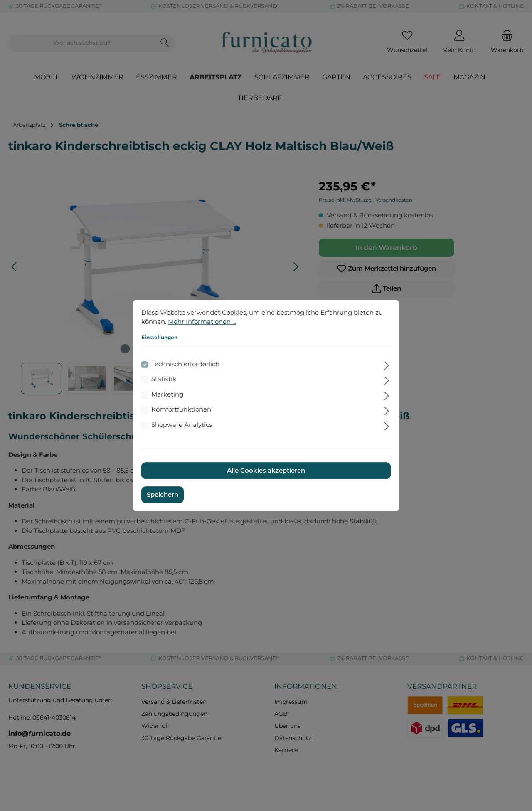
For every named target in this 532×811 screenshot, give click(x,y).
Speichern (163, 494)
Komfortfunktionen (181, 409)
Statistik (164, 379)
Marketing (167, 394)
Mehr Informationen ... (202, 322)
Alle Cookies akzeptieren (266, 470)
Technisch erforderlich (185, 364)
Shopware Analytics (182, 425)
